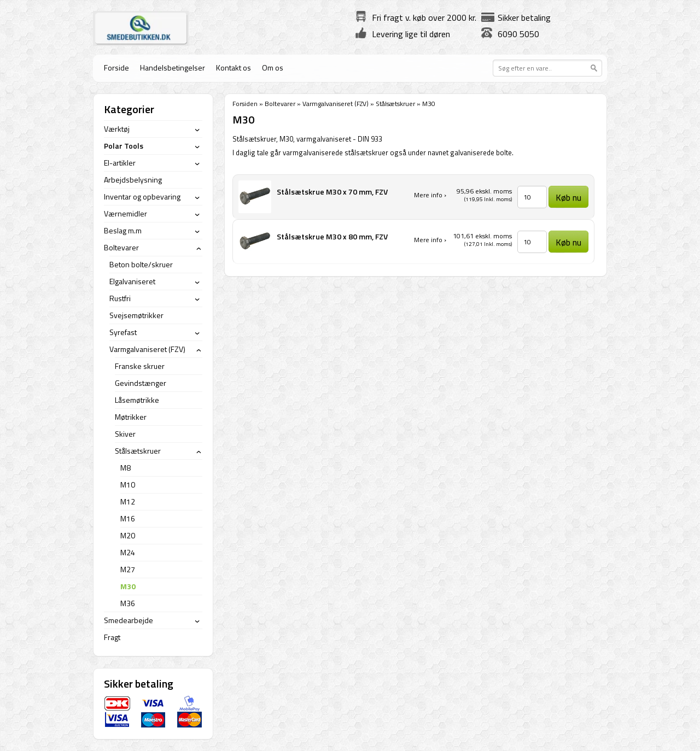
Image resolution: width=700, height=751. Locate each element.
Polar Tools (124, 146)
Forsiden (245, 104)
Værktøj (117, 129)
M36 (128, 603)
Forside (116, 68)
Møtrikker (131, 417)
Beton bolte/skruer (141, 264)
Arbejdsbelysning (133, 180)
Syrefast (123, 332)
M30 (128, 586)
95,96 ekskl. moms (484, 191)
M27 (128, 569)
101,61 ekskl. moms (482, 236)
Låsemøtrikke (137, 400)
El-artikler (120, 163)
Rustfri (120, 298)
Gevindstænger (141, 383)
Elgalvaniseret (132, 281)
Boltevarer (280, 104)
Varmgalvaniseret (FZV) (336, 104)
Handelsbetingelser (173, 68)
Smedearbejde (129, 620)
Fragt (112, 637)
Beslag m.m (123, 230)
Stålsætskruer (395, 104)
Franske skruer (140, 366)
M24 (128, 552)
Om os (273, 68)
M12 (128, 501)
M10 (128, 485)
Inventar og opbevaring (142, 196)
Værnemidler (126, 213)
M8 (126, 468)
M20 (128, 535)
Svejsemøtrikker (136, 315)
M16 (128, 518)
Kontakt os (234, 68)
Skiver (125, 434)
